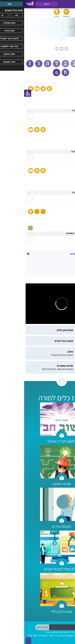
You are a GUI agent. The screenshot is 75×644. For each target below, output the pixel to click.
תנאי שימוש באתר (30, 632)
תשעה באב (66, 265)
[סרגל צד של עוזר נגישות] (4, 93)
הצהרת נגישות (47, 632)
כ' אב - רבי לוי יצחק (62, 259)
